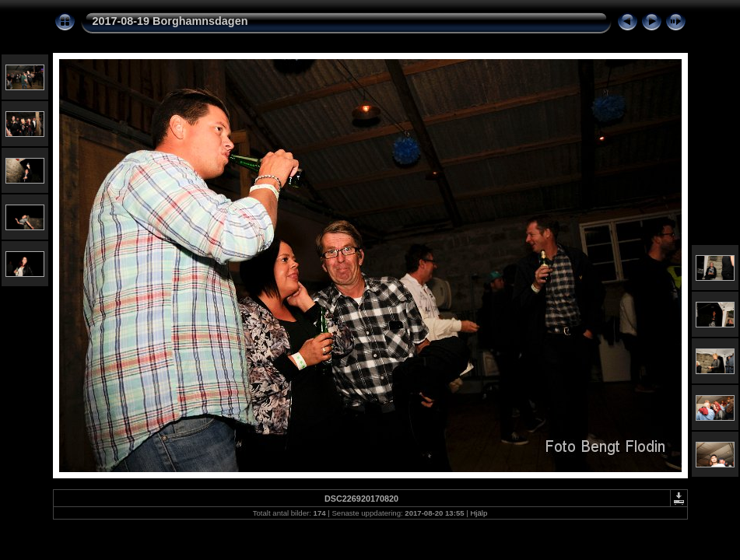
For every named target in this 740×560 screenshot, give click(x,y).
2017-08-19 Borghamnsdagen (170, 21)
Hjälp (479, 513)
